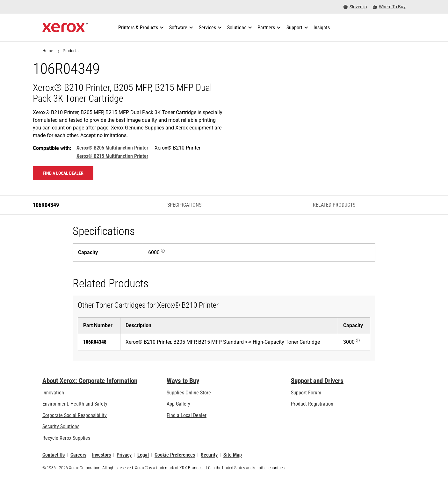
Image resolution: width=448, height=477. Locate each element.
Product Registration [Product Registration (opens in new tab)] (312, 404)
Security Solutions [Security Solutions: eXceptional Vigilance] (61, 426)
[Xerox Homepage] (65, 28)
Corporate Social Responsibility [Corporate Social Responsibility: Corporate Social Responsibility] (75, 415)
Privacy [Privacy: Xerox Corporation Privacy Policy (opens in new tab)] (124, 455)
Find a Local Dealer (187, 415)
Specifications (184, 205)
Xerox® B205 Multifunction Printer (112, 148)
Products (71, 51)
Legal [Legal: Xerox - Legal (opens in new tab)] (143, 455)
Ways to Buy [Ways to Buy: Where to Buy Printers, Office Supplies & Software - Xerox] (183, 381)
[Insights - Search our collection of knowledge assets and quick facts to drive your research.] (322, 28)
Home (48, 51)
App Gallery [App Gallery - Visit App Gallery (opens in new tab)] (178, 404)
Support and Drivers (317, 381)
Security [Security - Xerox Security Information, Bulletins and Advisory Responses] (209, 455)
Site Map (233, 455)
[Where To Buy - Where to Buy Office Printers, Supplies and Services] (389, 7)
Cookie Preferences (175, 455)
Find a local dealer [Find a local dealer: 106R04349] (63, 173)
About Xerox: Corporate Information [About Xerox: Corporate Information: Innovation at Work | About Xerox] (90, 381)
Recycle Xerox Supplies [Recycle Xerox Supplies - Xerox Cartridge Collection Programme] (66, 438)
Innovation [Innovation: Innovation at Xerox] (53, 393)
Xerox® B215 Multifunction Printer (112, 156)
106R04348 (95, 342)
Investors (101, 455)
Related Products (334, 205)
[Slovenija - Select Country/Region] (355, 7)
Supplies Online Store (189, 393)
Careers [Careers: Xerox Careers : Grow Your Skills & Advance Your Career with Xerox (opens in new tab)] (78, 455)
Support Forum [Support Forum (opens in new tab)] (306, 393)
